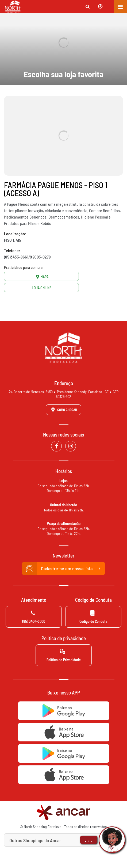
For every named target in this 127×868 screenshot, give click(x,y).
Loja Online (42, 288)
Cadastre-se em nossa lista (64, 568)
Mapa (41, 276)
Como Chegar (63, 410)
